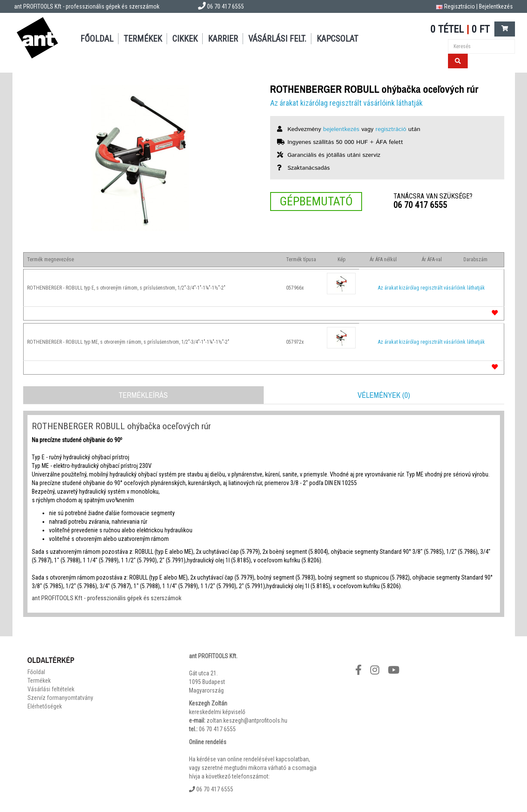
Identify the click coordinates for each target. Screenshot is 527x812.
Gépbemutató (316, 201)
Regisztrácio (460, 6)
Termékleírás (143, 395)
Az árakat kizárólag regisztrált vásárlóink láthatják (346, 103)
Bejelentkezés (496, 6)
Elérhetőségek (45, 706)
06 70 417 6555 (420, 205)
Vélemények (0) (384, 395)
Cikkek (185, 39)
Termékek (143, 39)
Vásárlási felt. (277, 39)
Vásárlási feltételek (51, 689)
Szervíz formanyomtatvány (60, 698)
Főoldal (97, 39)
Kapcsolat (337, 39)
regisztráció (391, 129)
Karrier (223, 39)
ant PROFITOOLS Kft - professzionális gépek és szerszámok (87, 6)
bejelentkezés (341, 129)
